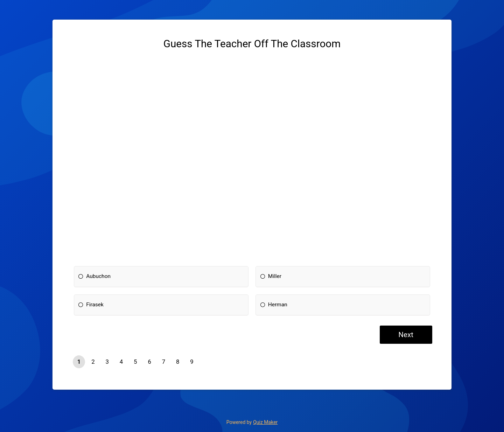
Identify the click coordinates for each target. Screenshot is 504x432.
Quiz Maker (265, 422)
